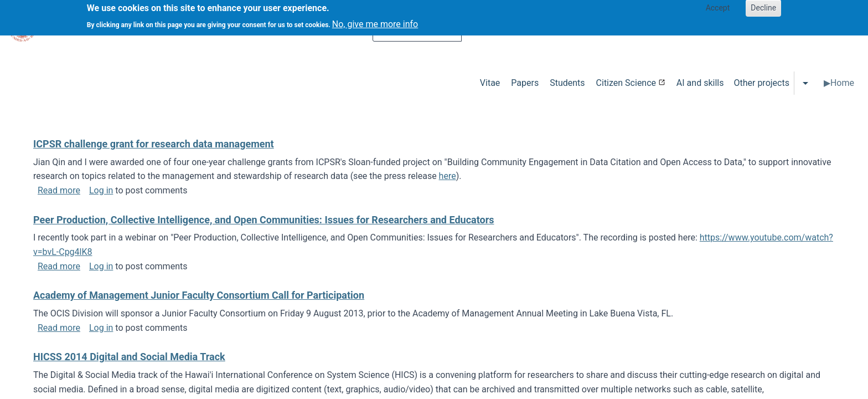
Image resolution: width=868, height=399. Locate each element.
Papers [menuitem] (525, 83)
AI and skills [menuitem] (700, 83)
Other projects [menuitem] (761, 83)
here (448, 176)
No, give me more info (375, 21)
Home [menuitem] (842, 83)
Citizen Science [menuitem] (626, 83)
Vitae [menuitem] (490, 83)
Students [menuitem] (567, 83)
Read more (59, 190)
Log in (101, 190)
